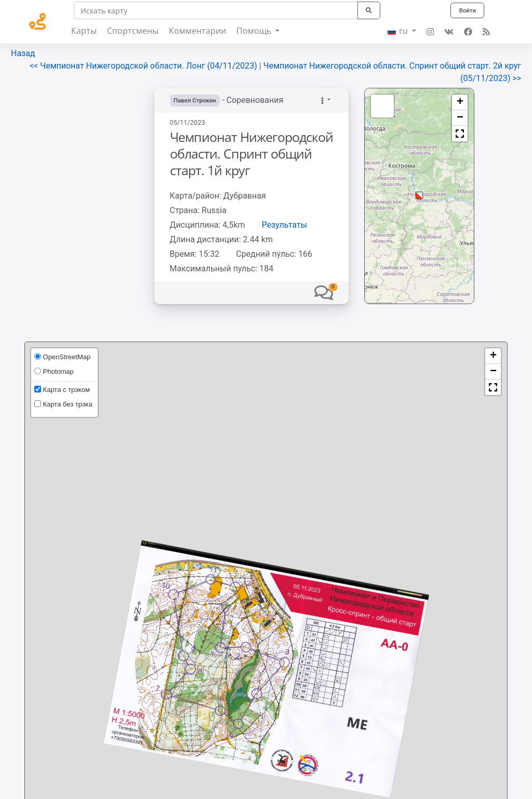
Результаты (285, 225)
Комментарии (197, 31)
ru (399, 31)
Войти (467, 10)
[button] (324, 292)
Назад (23, 53)
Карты (84, 31)
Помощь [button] (255, 31)
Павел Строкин (196, 100)
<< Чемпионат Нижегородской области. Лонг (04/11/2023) (144, 66)
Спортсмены (133, 31)
